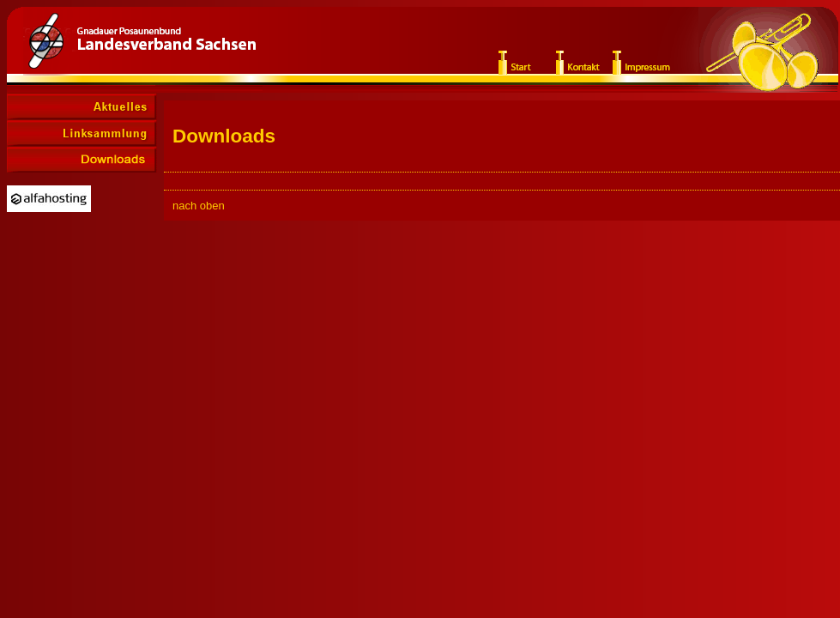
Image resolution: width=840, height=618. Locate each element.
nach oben (199, 206)
